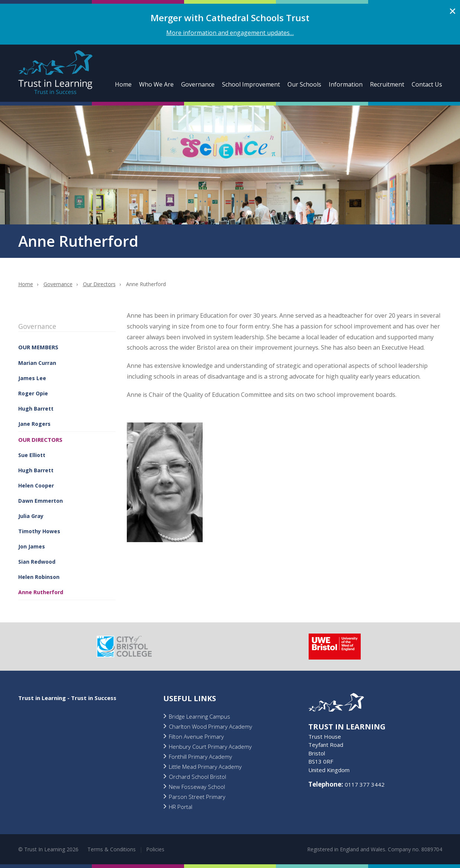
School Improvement (251, 84)
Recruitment (387, 84)
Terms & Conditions (112, 849)
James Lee (32, 378)
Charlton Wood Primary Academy (210, 726)
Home (123, 84)
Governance (198, 84)
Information (346, 84)
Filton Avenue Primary (196, 736)
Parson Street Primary (197, 797)
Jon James (32, 546)
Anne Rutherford (41, 592)
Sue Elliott (32, 455)
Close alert (453, 11)
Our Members (38, 347)
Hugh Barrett (36, 409)
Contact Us (427, 84)
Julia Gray (31, 516)
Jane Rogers (34, 424)
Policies (155, 849)
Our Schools (304, 84)
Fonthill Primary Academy (200, 757)
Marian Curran (37, 363)
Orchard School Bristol (197, 777)
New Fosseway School (197, 787)
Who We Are (156, 84)
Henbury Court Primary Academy (210, 746)
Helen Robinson (39, 577)
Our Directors (99, 284)
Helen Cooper (36, 485)
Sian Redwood (37, 562)
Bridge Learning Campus (200, 716)
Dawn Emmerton (41, 501)
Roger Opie (33, 393)
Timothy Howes (39, 531)
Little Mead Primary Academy (205, 767)
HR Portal (181, 807)
